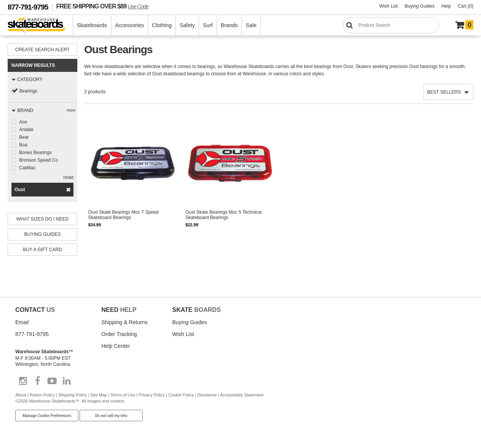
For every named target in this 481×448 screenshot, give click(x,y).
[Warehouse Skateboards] (40, 25)
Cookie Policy (181, 395)
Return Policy (42, 395)
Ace (23, 122)
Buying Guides (420, 6)
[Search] (391, 25)
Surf (208, 25)
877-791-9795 (28, 7)
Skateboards (92, 25)
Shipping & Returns (125, 322)
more (71, 110)
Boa (23, 145)
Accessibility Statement (242, 395)
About (21, 395)
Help (446, 6)
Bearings (28, 91)
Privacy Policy (152, 395)
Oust (20, 190)
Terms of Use (123, 395)
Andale (26, 130)
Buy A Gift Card (42, 250)
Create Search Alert (42, 50)
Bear (24, 137)
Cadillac (27, 168)
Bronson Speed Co (38, 160)
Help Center (116, 346)
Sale (251, 25)
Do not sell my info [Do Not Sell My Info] (111, 416)
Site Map (99, 395)
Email (22, 322)
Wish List (389, 6)
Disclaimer (207, 395)
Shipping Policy (73, 395)
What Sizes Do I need (43, 219)
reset (68, 177)
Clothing (162, 25)
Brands (229, 25)
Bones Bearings (35, 153)
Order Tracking (119, 334)
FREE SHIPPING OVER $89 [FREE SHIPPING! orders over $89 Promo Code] (102, 6)
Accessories (130, 25)
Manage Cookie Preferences (47, 416)
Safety (187, 25)
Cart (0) (466, 6)
